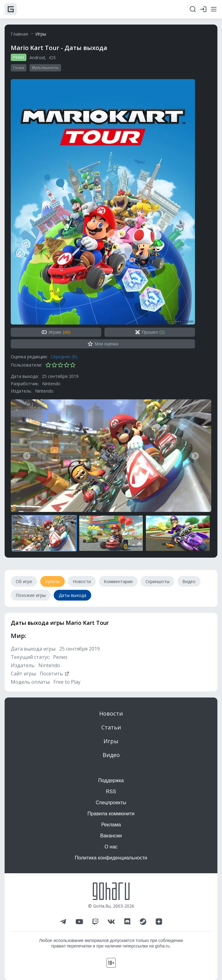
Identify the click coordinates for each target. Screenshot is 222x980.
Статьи (111, 727)
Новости (111, 713)
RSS (111, 792)
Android (37, 58)
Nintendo (51, 384)
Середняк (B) (64, 357)
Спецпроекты (111, 803)
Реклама (111, 825)
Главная (19, 34)
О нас (111, 847)
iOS (53, 58)
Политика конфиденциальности (111, 858)
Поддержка (111, 780)
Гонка (19, 68)
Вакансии (111, 836)
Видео (111, 755)
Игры (41, 34)
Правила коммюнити (111, 814)
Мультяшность (45, 68)
